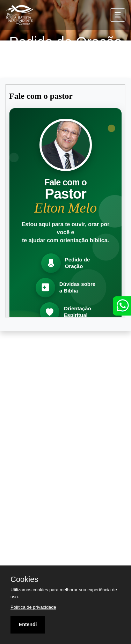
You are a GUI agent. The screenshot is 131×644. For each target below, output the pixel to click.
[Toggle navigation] (118, 15)
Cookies (24, 579)
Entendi (28, 624)
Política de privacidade (33, 607)
